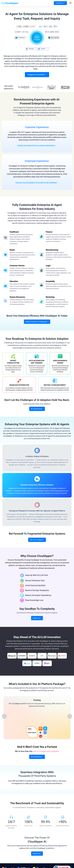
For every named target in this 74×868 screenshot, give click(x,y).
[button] (4, 716)
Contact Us (60, 3)
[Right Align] (70, 3)
